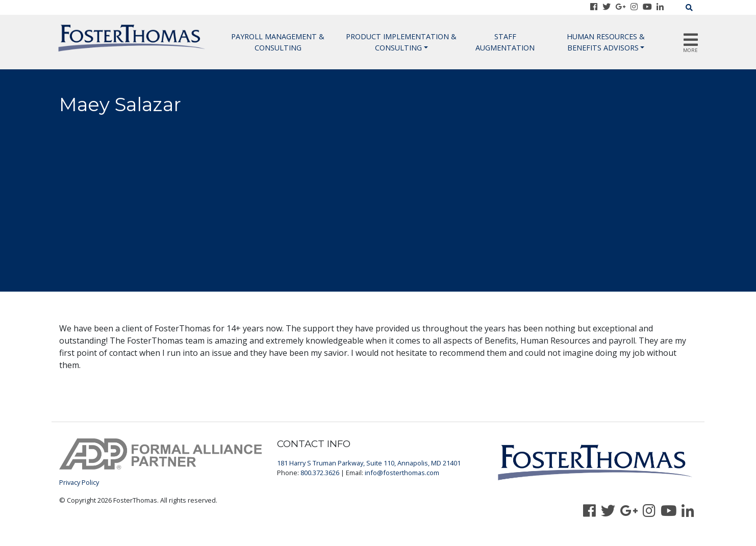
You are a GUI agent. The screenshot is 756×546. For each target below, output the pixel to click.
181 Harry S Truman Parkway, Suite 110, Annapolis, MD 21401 (369, 463)
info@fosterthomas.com (402, 473)
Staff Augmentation (505, 42)
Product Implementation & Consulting (401, 42)
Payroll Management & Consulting (278, 42)
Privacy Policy (79, 482)
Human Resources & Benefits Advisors (606, 42)
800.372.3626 (320, 473)
